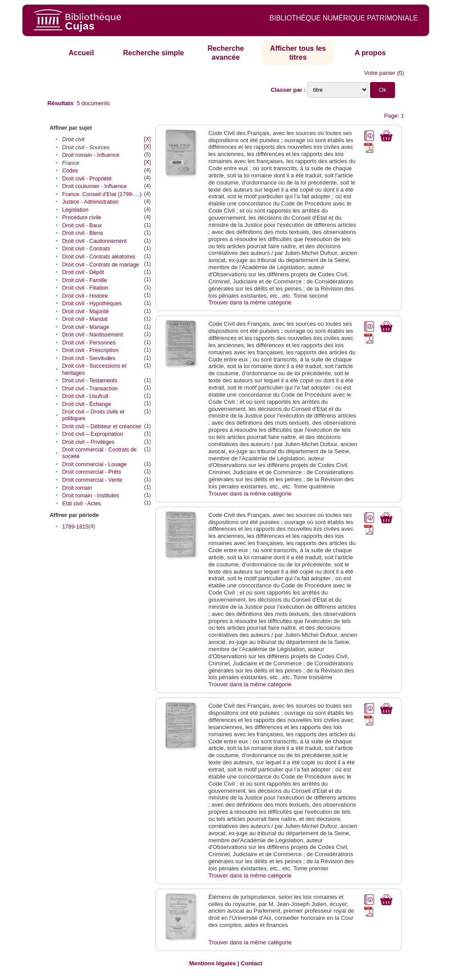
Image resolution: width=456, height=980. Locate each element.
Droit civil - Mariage (86, 327)
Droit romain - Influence (91, 155)
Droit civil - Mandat (85, 319)
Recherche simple (153, 53)
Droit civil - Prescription (90, 350)
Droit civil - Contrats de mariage (101, 265)
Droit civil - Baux (82, 226)
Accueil (81, 53)
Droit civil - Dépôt (83, 272)
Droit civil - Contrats (86, 249)
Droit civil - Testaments (90, 381)
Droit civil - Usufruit (85, 396)
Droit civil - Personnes (89, 343)
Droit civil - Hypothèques (92, 303)
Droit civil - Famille (85, 280)
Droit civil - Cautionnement (95, 241)
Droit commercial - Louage (95, 464)
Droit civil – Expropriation (93, 434)
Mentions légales (213, 963)
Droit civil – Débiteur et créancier (102, 426)
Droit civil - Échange (87, 404)
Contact (251, 963)
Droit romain (77, 488)
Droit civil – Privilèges (88, 442)
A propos (370, 53)
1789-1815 (75, 527)
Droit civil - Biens (83, 233)
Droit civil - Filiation (85, 288)
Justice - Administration (91, 202)
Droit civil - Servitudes (89, 358)
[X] (148, 139)
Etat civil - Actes (82, 504)
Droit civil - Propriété (87, 179)
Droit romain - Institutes (91, 496)
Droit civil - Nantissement (93, 335)
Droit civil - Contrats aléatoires (99, 257)
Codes (70, 171)
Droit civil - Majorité (86, 312)
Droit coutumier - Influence (95, 186)
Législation (75, 210)
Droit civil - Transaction (90, 389)
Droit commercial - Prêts (92, 472)
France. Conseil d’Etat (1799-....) (102, 194)
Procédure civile (82, 217)
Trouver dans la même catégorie (250, 302)
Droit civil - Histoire (85, 296)
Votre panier (380, 73)
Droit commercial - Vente (92, 480)
